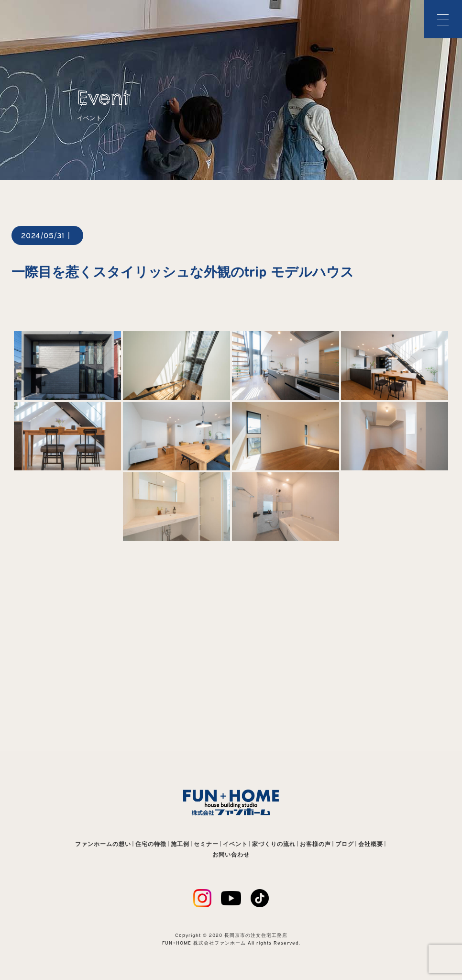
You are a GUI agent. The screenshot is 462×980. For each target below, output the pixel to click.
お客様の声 (315, 844)
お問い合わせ (231, 854)
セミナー (206, 844)
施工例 (180, 844)
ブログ (345, 844)
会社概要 (371, 844)
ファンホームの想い (103, 844)
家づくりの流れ (274, 844)
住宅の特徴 (151, 844)
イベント (235, 844)
